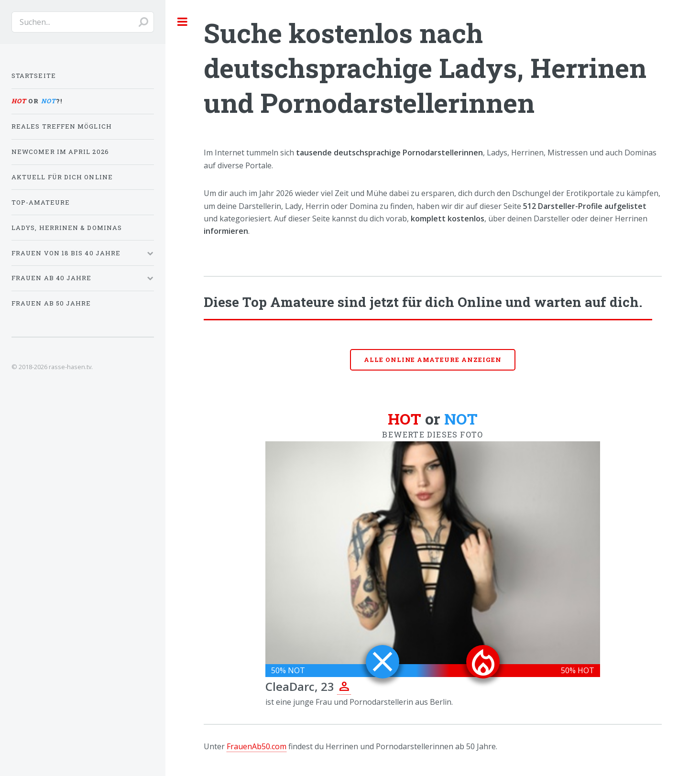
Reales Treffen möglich (62, 126)
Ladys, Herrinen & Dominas (67, 228)
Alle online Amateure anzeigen (433, 360)
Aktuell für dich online (62, 177)
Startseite (34, 76)
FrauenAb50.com (257, 746)
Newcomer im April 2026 (60, 152)
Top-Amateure (41, 202)
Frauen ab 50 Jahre (51, 303)
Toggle (183, 22)
